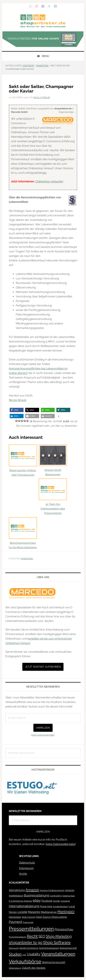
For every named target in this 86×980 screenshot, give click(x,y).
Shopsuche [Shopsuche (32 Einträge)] (14, 948)
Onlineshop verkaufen (49, 181)
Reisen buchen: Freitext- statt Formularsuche (23, 460)
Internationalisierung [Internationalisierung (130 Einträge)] (24, 906)
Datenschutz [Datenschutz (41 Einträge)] (69, 896)
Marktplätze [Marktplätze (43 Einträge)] (15, 917)
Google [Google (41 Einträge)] (56, 901)
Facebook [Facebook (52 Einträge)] (47, 901)
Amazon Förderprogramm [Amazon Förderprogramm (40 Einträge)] (52, 890)
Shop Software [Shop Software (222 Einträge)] (57, 942)
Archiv (23, 874)
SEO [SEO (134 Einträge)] (42, 936)
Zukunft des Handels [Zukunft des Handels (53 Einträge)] (34, 968)
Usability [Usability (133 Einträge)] (34, 954)
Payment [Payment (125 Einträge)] (15, 922)
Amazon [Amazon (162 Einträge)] (32, 890)
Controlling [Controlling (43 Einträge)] (56, 896)
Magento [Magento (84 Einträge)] (34, 912)
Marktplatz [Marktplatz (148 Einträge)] (66, 912)
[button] (17, 410)
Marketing (27, 559)
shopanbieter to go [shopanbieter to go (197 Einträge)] (26, 942)
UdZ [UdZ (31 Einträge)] (24, 955)
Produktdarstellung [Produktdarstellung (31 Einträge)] (17, 937)
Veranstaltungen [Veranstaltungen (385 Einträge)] (58, 954)
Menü (46, 56)
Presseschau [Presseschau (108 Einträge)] (64, 929)
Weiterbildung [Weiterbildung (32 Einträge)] (15, 968)
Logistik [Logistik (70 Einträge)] (22, 912)
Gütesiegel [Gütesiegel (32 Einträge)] (65, 901)
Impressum (26, 868)
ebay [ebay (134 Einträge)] (37, 901)
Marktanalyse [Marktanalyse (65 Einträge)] (49, 912)
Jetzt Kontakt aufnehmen (43, 667)
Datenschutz (27, 863)
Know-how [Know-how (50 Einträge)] (46, 906)
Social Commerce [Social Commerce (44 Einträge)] (29, 948)
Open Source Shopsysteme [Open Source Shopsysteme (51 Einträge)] (51, 917)
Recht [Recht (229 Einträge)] (32, 936)
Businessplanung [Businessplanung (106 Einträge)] (37, 895)
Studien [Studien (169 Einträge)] (15, 954)
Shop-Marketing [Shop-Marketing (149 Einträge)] (59, 936)
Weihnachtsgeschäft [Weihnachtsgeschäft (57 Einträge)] (54, 962)
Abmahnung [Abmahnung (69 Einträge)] (17, 890)
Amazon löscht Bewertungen (53, 460)
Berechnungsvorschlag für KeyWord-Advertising (23, 533)
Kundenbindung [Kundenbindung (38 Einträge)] (60, 907)
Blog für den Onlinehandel (43, 21)
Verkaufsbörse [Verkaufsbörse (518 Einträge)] (25, 962)
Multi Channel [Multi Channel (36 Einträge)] (28, 917)
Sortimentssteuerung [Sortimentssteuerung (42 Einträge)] (49, 948)
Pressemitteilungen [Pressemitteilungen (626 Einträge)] (31, 929)
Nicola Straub (18, 400)
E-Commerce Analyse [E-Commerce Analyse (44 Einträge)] (20, 901)
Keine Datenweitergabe (43, 735)
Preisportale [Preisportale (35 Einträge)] (28, 922)
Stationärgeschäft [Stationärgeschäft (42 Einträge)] (68, 948)
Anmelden (43, 728)
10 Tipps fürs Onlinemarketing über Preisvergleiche (53, 497)
